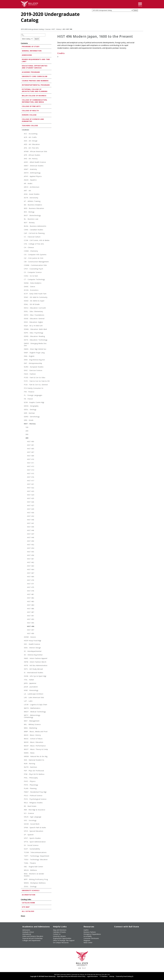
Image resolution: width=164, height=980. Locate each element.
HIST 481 (31, 594)
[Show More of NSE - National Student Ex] (23, 760)
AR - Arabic (28, 183)
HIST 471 (31, 584)
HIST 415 (31, 473)
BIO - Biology (29, 212)
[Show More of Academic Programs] (21, 72)
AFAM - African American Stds (36, 151)
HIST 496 (31, 626)
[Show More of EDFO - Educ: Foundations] (23, 315)
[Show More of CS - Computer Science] (23, 273)
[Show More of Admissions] (21, 55)
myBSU (86, 930)
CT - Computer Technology (34, 279)
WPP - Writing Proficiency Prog (36, 879)
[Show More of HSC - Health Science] (23, 644)
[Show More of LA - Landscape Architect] (23, 694)
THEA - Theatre (30, 863)
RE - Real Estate (30, 806)
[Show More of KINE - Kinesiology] (23, 691)
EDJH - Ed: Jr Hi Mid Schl (33, 326)
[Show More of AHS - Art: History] (23, 159)
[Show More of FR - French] (23, 399)
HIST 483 (31, 601)
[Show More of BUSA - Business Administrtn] (23, 226)
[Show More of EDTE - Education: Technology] (23, 340)
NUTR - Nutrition (30, 767)
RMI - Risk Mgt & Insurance (35, 810)
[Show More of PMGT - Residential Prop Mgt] (23, 792)
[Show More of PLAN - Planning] (23, 789)
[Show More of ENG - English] (23, 356)
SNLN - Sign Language (33, 817)
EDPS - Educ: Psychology (34, 333)
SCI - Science (29, 813)
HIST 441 (31, 523)
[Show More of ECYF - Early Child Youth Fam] (23, 294)
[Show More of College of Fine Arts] (21, 106)
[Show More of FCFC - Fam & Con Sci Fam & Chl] (23, 381)
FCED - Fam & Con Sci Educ (35, 377)
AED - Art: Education (32, 144)
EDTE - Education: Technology (36, 340)
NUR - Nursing (29, 764)
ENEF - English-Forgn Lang (34, 353)
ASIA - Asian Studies (32, 194)
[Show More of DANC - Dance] (23, 287)
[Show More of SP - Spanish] (23, 835)
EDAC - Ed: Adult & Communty (36, 297)
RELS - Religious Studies (33, 803)
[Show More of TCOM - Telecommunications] (23, 853)
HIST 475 (31, 587)
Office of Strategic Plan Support (64, 940)
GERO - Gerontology (32, 417)
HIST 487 (31, 612)
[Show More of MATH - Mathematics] (23, 708)
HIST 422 (31, 488)
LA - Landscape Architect (34, 694)
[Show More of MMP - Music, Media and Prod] (23, 732)
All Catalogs (28, 911)
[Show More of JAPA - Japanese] (23, 684)
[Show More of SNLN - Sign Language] (23, 817)
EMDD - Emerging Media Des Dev (35, 344)
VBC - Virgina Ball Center (34, 867)
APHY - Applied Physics (33, 176)
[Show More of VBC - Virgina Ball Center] (23, 867)
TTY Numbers (104, 976)
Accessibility (88, 936)
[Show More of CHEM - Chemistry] (23, 251)
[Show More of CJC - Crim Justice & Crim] (23, 258)
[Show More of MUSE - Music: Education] (23, 743)
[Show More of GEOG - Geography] (23, 406)
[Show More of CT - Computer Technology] (23, 280)
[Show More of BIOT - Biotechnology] (23, 216)
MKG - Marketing (30, 728)
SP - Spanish (29, 835)
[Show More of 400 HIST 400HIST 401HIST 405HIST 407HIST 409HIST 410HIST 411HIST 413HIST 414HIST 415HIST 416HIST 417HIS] (24, 438)
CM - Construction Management (36, 262)
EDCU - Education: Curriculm (35, 308)
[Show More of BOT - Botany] (23, 223)
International (27, 934)
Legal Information (92, 976)
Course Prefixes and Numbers (35, 81)
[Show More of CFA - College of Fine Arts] (23, 244)
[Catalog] (113, 10)
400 (64, 29)
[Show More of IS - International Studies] (23, 673)
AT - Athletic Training (32, 201)
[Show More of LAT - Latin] (23, 701)
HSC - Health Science (32, 644)
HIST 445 (31, 527)
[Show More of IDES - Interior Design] (23, 648)
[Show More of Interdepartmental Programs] (21, 85)
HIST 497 (31, 630)
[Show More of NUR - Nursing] (23, 764)
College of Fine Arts (31, 106)
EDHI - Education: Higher (34, 322)
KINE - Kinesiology (31, 690)
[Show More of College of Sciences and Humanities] (21, 119)
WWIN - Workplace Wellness (35, 883)
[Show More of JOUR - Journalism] (23, 687)
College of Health (30, 111)
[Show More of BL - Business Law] (23, 219)
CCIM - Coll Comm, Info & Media (37, 240)
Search (37, 39)
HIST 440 (31, 520)
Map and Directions (60, 930)
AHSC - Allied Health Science (35, 162)
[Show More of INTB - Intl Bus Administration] (23, 666)
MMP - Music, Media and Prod (36, 732)
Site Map (26, 907)
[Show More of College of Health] (21, 110)
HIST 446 (31, 530)
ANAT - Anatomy (30, 169)
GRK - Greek (29, 420)
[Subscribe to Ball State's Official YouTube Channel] (124, 930)
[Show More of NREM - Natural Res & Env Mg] (23, 757)
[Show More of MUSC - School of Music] (23, 739)
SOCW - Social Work (32, 824)
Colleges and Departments (31, 940)
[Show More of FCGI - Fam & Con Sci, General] (23, 385)
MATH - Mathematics (32, 708)
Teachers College (30, 126)
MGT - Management (32, 721)
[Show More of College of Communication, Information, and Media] (21, 100)
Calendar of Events (59, 932)
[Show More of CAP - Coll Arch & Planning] (23, 234)
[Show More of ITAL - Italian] (23, 680)
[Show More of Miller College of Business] (21, 96)
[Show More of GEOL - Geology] (23, 410)
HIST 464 (31, 569)
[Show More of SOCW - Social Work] (23, 824)
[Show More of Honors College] (21, 115)
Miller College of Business (34, 96)
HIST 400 (31, 441)
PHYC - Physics (30, 781)
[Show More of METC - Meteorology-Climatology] (23, 716)
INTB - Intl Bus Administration (36, 665)
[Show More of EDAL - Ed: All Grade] (23, 305)
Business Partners (90, 932)
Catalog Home (28, 903)
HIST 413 (31, 466)
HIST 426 (31, 502)
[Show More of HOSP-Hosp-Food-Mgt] (23, 641)
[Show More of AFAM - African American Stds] (23, 152)
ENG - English (29, 356)
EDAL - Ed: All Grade (32, 304)
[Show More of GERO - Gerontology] (23, 417)
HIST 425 (31, 498)
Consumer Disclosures (91, 938)
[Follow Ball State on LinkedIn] (114, 933)
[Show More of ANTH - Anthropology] (23, 173)
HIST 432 (31, 516)
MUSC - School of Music (33, 739)
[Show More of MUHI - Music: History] (23, 735)
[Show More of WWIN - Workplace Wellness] (23, 883)
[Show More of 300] (24, 435)
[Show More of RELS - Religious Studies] (23, 803)
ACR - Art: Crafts (30, 137)
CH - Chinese (29, 247)
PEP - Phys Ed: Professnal (34, 771)
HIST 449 (31, 537)
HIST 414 (31, 470)
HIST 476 (31, 591)
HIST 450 (31, 541)
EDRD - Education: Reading (34, 336)
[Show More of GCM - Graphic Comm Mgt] (23, 403)
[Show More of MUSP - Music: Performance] (23, 746)
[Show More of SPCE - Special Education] (23, 831)
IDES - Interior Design (32, 648)
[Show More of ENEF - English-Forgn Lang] (23, 353)
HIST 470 (31, 580)
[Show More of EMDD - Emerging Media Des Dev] (23, 344)
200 (27, 431)
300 (27, 434)
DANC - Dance (30, 287)
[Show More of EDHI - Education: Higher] (23, 322)
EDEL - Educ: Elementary (33, 311)
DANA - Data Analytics (33, 283)
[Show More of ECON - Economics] (23, 290)
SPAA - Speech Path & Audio (35, 828)
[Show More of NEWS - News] (23, 753)
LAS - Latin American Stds (34, 697)
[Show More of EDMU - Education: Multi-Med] (23, 330)
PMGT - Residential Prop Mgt (35, 792)
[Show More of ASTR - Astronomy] (23, 198)
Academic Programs (31, 72)
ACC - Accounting (31, 134)
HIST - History (56, 29)
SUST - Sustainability (32, 849)
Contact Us (57, 934)
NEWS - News (29, 753)
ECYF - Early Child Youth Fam (35, 294)
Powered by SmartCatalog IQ (125, 976)
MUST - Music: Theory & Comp (36, 749)
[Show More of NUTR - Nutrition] (23, 767)
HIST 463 (31, 566)
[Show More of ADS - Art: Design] (23, 141)
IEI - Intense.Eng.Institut (33, 655)
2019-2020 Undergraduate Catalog (32, 29)
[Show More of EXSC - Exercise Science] (23, 371)
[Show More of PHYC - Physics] (23, 782)
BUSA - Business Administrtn (35, 226)
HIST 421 (31, 484)
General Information (32, 51)
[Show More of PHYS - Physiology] (23, 785)
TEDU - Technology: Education (36, 859)
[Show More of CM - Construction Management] (23, 262)
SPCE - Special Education (34, 831)
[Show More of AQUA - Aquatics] (23, 180)
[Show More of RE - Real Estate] (23, 806)
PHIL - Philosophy (31, 778)
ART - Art (28, 191)
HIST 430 (31, 513)
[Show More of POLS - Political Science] (23, 796)
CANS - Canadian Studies (34, 230)
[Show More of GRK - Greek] (23, 420)
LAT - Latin (28, 701)
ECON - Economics (31, 290)
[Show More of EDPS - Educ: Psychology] (23, 333)
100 (27, 427)
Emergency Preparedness (92, 934)
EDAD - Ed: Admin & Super (34, 301)
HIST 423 (31, 491)
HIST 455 (31, 552)
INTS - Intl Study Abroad (33, 669)
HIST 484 (31, 605)
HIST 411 (31, 463)
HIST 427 (31, 505)
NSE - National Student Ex (34, 760)
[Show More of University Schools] (21, 890)
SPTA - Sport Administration (35, 842)
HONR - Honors (30, 637)
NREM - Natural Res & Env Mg (36, 756)
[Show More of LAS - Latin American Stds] (23, 698)
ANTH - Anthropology (32, 173)
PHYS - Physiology (31, 785)
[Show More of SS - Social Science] (23, 846)
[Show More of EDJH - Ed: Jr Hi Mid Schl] (23, 326)
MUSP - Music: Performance (35, 746)
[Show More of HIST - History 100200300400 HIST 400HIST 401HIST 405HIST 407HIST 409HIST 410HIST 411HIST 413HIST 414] (23, 424)
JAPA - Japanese (30, 683)
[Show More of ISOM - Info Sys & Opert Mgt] (23, 676)
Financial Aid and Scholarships (32, 938)
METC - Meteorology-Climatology (32, 716)
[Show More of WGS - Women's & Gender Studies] (23, 874)
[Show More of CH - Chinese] (23, 248)
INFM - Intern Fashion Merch (35, 662)
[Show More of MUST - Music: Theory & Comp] (23, 750)
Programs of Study (31, 46)
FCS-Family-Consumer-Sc (34, 388)
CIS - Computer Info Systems (35, 255)
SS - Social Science (31, 845)
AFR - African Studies (32, 155)
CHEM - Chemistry (31, 251)
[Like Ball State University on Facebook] (114, 930)
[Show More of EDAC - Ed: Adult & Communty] (23, 298)
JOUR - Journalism (31, 687)
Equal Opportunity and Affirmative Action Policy (71, 976)
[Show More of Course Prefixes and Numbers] (21, 81)
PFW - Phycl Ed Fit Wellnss (34, 774)
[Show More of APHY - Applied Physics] (23, 177)
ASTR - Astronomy (31, 198)
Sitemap (112, 976)
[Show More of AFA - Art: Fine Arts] (23, 148)
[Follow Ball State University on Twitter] (119, 930)
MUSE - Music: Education (34, 742)
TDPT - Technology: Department (37, 856)
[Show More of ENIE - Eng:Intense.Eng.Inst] (23, 360)
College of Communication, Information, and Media (35, 101)
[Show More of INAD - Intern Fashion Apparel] (23, 659)
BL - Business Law (31, 219)
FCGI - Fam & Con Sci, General (36, 385)
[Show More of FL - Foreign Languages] (23, 396)
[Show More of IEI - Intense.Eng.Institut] (23, 655)
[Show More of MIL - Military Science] (23, 725)
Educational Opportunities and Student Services (35, 67)
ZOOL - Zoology (30, 886)
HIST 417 (31, 481)
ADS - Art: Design (31, 141)
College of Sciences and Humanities (33, 120)
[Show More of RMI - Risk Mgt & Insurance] (23, 810)
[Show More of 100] (24, 428)
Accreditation (29, 895)
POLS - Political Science (33, 796)
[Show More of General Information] (21, 51)
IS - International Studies (34, 673)
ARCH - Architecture (32, 187)
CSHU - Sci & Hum (31, 276)
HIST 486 (31, 609)
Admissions (27, 55)
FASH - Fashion (30, 374)
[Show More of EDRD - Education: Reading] (23, 337)
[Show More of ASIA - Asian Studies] (23, 194)
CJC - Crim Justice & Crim (34, 258)
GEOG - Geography (31, 406)
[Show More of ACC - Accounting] (23, 134)
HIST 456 (31, 555)
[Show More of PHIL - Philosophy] (23, 778)
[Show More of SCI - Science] (23, 814)
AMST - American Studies (34, 166)
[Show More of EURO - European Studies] (23, 367)
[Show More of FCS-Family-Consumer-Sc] (23, 388)
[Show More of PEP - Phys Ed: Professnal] (23, 771)
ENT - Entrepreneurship (33, 363)
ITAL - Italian (29, 680)
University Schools (31, 890)
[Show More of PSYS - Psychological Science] (23, 799)
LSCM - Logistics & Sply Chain (36, 705)
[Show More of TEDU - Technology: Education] (23, 860)
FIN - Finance (29, 392)
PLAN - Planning (30, 788)
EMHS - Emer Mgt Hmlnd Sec (35, 349)
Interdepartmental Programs (36, 85)
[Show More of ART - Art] (23, 191)
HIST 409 (31, 456)
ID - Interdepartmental (33, 651)
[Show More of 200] (24, 431)
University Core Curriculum (35, 76)
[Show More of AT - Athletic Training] (23, 202)
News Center (88, 943)
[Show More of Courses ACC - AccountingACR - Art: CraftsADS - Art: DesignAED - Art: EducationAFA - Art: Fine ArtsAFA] (21, 130)
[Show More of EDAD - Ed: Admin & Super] (23, 301)
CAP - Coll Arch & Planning (34, 233)
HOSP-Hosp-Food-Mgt (33, 641)
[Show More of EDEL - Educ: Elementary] (23, 312)
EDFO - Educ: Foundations (34, 315)
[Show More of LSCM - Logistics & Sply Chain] (23, 705)
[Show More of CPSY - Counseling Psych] (23, 269)
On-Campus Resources (61, 943)
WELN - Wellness (30, 870)
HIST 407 (31, 452)
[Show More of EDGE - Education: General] (23, 319)
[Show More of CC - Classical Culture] (23, 237)
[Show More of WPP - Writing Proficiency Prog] (23, 880)
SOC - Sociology (30, 820)
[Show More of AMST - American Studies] (23, 166)
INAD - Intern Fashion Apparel (36, 658)
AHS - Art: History (31, 159)
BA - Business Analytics (33, 205)
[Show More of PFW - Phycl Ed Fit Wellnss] (23, 774)
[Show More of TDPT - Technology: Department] (23, 856)
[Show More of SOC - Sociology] (23, 821)
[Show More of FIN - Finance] (23, 392)
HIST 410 (31, 459)
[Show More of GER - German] (23, 413)
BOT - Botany (29, 223)
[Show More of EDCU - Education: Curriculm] (23, 308)
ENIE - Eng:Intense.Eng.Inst (34, 360)
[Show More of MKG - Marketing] (23, 728)
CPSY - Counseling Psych (34, 269)
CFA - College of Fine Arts (34, 244)
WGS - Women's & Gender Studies (34, 875)
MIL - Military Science (32, 724)
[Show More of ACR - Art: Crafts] (23, 138)
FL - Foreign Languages (33, 395)
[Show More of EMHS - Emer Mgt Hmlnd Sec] (23, 349)
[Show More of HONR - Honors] (23, 637)
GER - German (29, 413)
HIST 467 (31, 573)
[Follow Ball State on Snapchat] (119, 933)
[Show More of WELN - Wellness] (23, 870)
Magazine (87, 940)
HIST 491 (31, 616)
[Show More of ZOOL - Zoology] (23, 887)
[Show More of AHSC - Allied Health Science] (23, 162)
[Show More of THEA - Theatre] (23, 863)
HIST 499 (31, 633)
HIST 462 (31, 562)
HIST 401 (31, 445)
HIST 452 (31, 545)
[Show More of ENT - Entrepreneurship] (23, 364)
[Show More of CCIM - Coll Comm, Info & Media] (23, 241)
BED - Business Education (34, 208)
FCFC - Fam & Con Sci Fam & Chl (37, 381)
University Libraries (59, 936)
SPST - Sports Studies (32, 838)
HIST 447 (31, 534)
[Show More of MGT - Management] (23, 721)
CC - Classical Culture (32, 237)
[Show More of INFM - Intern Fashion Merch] (23, 662)
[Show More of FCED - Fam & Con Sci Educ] (23, 378)
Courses (48, 29)
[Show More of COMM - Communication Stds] (23, 266)
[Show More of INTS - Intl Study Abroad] (23, 669)
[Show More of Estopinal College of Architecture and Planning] (21, 89)
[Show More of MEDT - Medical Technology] (23, 712)
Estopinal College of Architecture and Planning (35, 90)
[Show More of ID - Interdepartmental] (23, 652)
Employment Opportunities (62, 938)
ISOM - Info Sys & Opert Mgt (35, 676)
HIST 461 (31, 559)
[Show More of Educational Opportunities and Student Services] (21, 66)
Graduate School (28, 932)
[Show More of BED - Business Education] (23, 209)
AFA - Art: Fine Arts (31, 148)
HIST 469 (31, 577)
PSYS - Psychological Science (35, 799)
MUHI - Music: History (32, 735)
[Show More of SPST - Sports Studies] (23, 838)
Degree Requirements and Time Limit (36, 60)
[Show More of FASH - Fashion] (23, 374)
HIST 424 (31, 495)
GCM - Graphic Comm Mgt (34, 402)
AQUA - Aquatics (30, 180)
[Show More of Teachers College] (21, 125)
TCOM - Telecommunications (35, 852)
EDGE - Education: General (34, 319)
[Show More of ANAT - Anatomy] (23, 170)
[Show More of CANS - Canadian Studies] (23, 230)
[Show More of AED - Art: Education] (23, 145)
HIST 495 (31, 623)
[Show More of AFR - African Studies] (23, 155)
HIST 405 (31, 449)
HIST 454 (31, 548)
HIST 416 (31, 477)
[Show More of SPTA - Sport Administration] (23, 842)
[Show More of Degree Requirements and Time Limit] (21, 59)
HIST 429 (31, 509)
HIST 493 (31, 619)
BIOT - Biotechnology (32, 215)
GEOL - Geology (30, 409)
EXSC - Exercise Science (33, 370)
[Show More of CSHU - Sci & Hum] (23, 276)
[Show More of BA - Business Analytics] (23, 205)
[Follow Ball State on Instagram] (129, 930)
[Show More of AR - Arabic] (23, 184)
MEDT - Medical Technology (35, 712)
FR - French (28, 399)
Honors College (29, 115)
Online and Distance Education (33, 936)
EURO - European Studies (34, 367)
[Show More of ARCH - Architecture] (23, 187)
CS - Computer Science (33, 272)
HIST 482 (31, 598)
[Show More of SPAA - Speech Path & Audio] (23, 828)
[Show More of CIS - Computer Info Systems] (23, 255)
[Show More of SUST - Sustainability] (23, 849)
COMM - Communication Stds (35, 265)
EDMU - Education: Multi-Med (35, 329)
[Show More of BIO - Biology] (23, 212)
